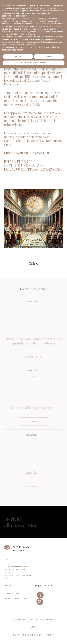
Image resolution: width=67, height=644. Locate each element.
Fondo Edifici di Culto (18, 598)
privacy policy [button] (45, 8)
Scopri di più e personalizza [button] (33, 63)
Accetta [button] (49, 56)
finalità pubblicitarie (29, 29)
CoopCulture (12, 594)
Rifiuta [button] (18, 56)
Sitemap (49, 635)
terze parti (43, 19)
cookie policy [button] (21, 16)
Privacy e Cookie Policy (27, 635)
